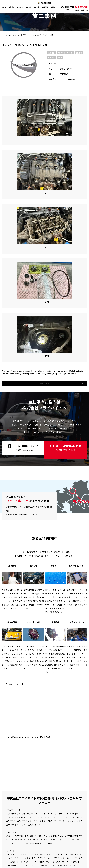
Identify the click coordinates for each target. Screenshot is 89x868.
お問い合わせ (80, 8)
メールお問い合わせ (65, 352)
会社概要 (52, 7)
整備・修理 (13, 7)
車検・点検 (21, 7)
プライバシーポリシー (11, 822)
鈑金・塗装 (29, 7)
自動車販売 (44, 7)
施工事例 (36, 7)
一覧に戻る (47, 290)
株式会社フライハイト (40, 866)
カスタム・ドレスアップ (65, 53)
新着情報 (75, 818)
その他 (60, 58)
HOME (5, 7)
